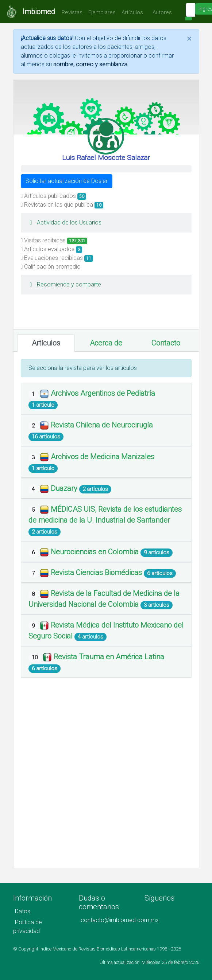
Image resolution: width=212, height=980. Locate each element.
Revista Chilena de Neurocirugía (102, 425)
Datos (23, 911)
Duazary (65, 488)
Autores (160, 12)
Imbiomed (39, 12)
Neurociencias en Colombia (96, 552)
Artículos (132, 12)
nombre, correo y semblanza (90, 64)
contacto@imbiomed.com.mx (120, 920)
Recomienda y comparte (64, 284)
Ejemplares (102, 12)
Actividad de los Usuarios (64, 222)
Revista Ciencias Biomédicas (97, 573)
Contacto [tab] (166, 343)
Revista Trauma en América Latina (109, 657)
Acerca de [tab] (106, 343)
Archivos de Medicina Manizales (103, 457)
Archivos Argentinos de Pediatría (103, 393)
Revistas (70, 12)
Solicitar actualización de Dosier (67, 181)
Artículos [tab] (46, 343)
